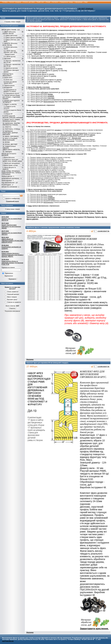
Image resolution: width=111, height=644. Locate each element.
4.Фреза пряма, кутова (10, 165)
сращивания (42, 136)
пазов (58, 149)
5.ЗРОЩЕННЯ (7, 88)
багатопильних (49, 102)
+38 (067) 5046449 (85, 9)
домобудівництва (71, 47)
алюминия (51, 198)
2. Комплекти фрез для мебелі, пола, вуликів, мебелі (12, 160)
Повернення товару (67, 2)
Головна (5, 2)
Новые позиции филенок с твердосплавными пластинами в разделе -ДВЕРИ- (12, 255)
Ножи (30, 206)
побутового (44, 92)
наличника (51, 143)
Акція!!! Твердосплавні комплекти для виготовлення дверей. (11, 226)
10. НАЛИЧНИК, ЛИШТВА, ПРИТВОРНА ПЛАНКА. (11, 124)
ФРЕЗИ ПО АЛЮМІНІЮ (9, 187)
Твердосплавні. (10, 54)
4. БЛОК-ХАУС (7, 78)
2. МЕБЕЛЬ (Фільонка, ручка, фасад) (10, 44)
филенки (76, 135)
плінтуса (59, 50)
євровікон (61, 34)
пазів (57, 56)
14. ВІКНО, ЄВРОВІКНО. (11, 136)
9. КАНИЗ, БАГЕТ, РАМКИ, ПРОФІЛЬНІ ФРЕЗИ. (11, 120)
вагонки (63, 38)
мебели (50, 139)
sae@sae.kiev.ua (8, 641)
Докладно (30, 359)
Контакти (55, 2)
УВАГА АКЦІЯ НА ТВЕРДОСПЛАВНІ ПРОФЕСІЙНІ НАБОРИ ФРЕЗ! (12, 241)
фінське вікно (81, 43)
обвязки (101, 39)
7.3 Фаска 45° (8, 114)
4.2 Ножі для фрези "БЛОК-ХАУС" (10, 83)
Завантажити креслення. (94, 629)
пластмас (51, 98)
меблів (51, 45)
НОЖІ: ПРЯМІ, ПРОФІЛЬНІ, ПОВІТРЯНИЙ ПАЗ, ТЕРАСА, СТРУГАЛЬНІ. (11, 173)
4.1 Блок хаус (8, 80)
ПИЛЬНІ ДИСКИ (7, 176)
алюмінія (51, 96)
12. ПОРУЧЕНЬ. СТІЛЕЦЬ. (11, 129)
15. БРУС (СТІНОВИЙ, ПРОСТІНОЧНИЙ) (10, 139)
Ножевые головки (37, 146)
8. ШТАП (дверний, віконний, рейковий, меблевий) (13, 117)
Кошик (48, 2)
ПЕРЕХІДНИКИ (7, 181)
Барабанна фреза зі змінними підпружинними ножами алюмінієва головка (53, 227)
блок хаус (77, 38)
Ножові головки (37, 52)
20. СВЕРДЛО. (7, 152)
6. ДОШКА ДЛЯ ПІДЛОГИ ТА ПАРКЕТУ (11, 101)
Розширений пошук (12, 201)
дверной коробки (66, 135)
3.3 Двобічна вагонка (11, 68)
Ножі (30, 105)
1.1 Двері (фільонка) (10, 35)
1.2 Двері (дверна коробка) (13, 38)
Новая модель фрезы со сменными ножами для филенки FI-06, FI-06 (12, 263)
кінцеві (43, 62)
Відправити (12, 279)
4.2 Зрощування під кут (11, 93)
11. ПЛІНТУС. (7, 127)
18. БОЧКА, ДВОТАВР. (10, 144)
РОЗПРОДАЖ (6, 185)
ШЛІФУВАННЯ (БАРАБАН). (11, 178)
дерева (50, 94)
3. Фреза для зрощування (11, 163)
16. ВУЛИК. (6, 142)
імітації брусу (86, 38)
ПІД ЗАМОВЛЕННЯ (8, 183)
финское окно (76, 138)
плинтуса (56, 144)
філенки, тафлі (81, 39)
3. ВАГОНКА (7, 59)
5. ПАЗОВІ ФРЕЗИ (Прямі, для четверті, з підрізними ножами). (11, 97)
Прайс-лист (40, 2)
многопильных (48, 202)
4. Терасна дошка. (9, 85)
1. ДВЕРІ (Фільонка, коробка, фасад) (9, 33)
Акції (86, 2)
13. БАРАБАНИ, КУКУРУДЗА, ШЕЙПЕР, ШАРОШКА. (10, 133)
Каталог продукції (15, 2)
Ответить (12, 308)
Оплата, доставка (29, 2)
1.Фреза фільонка (9, 157)
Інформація (79, 2)
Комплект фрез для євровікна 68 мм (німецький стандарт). (48, 363)
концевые (44, 154)
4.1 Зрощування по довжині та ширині (10, 90)
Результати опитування (12, 311)
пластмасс (51, 199)
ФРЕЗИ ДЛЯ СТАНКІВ (9, 30)
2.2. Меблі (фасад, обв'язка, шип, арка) (10, 52)
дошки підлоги (54, 38)
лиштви (52, 49)
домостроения (70, 141)
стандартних (65, 43)
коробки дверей (69, 39)
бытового (44, 194)
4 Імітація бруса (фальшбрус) (8, 75)
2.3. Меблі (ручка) (10, 57)
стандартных (62, 138)
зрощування (43, 41)
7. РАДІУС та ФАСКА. (10, 104)
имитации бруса (82, 133)
